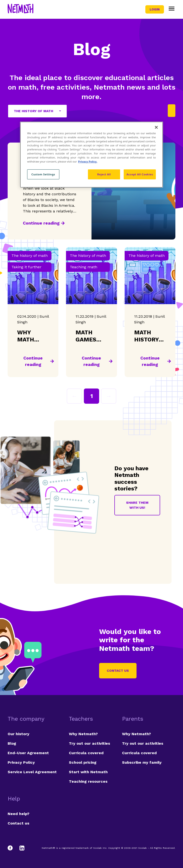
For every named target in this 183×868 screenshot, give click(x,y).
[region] (91, 155)
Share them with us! (137, 505)
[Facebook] (12, 848)
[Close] (156, 127)
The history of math (33, 111)
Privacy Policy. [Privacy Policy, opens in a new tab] (88, 161)
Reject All (104, 174)
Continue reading (41, 223)
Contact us (118, 671)
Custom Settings (43, 174)
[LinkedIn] (22, 848)
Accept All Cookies (140, 174)
